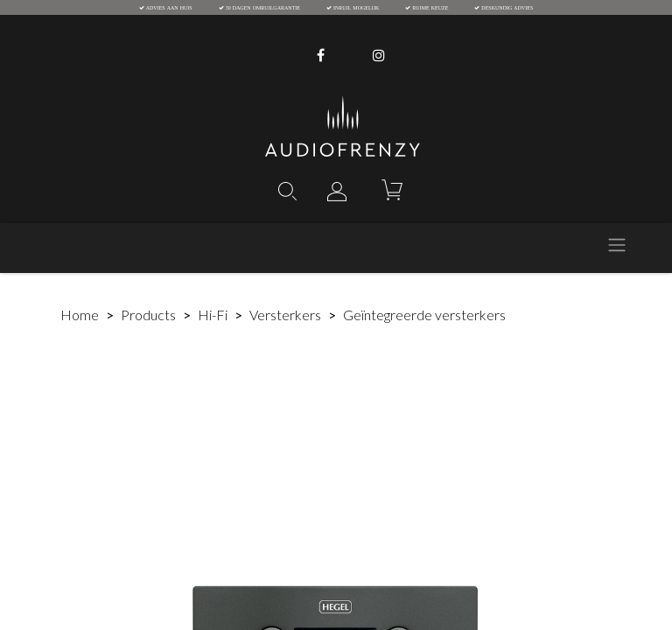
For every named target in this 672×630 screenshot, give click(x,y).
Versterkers (285, 315)
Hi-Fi (213, 315)
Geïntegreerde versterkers (424, 315)
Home (80, 315)
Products (148, 315)
